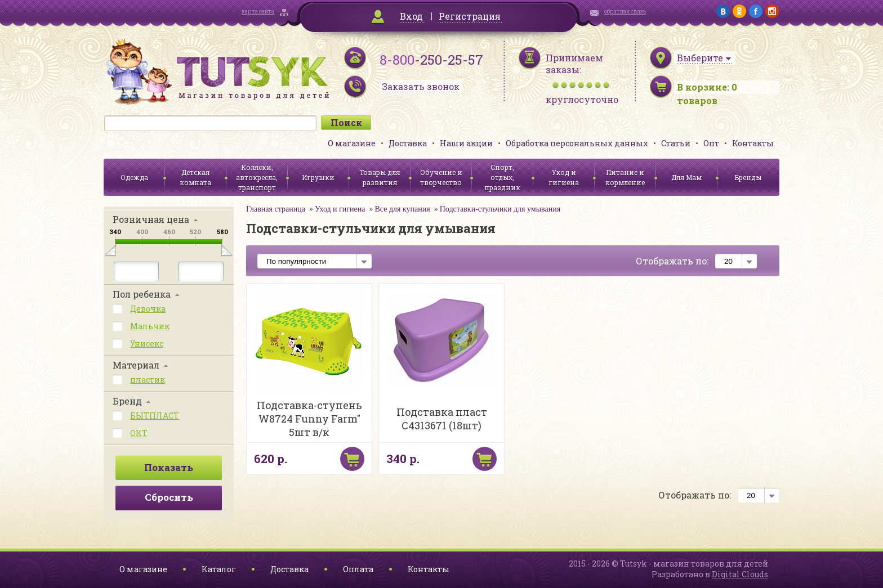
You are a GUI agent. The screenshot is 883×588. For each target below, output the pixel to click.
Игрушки (318, 177)
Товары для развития (380, 177)
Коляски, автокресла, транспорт (257, 177)
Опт (711, 143)
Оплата (358, 569)
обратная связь (625, 12)
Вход (411, 16)
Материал (136, 365)
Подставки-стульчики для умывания (500, 209)
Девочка (148, 309)
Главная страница (276, 209)
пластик (148, 380)
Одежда (134, 177)
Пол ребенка (142, 294)
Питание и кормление (625, 177)
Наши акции (466, 143)
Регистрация (470, 16)
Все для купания (402, 209)
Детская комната (195, 177)
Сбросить (169, 497)
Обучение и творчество (441, 177)
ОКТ (139, 433)
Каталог (219, 569)
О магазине (352, 143)
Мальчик (150, 326)
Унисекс (147, 344)
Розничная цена (151, 219)
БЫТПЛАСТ (155, 416)
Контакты (753, 143)
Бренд (127, 401)
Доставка (408, 143)
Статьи (676, 143)
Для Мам (686, 177)
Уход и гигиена (564, 177)
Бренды (748, 177)
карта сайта (258, 12)
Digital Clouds (740, 574)
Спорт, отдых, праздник (502, 177)
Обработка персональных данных (577, 143)
